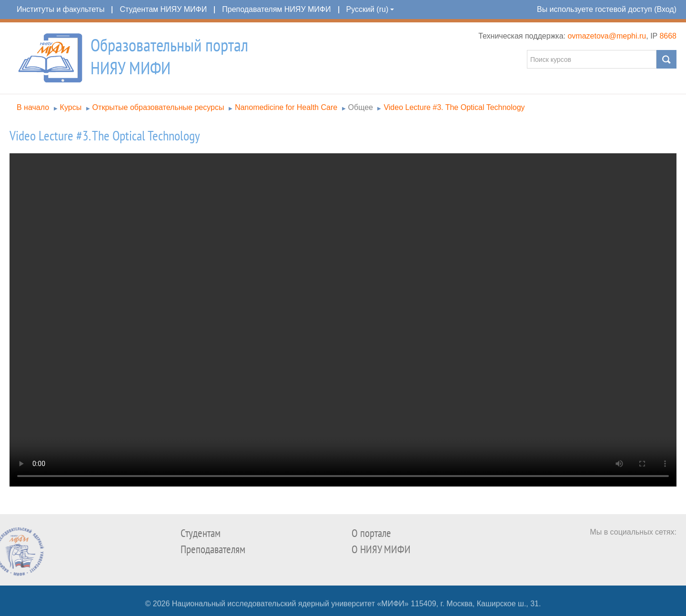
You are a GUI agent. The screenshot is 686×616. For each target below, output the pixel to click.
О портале (371, 533)
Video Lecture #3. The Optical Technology (454, 107)
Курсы (71, 107)
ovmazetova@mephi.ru (607, 36)
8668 (668, 36)
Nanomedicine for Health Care (286, 107)
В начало (33, 107)
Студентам (201, 533)
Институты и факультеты (61, 9)
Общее (361, 107)
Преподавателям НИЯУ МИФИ (276, 9)
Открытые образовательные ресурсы (158, 107)
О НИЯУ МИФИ (381, 550)
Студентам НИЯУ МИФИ (163, 9)
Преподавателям (213, 550)
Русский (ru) (370, 9)
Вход (665, 9)
